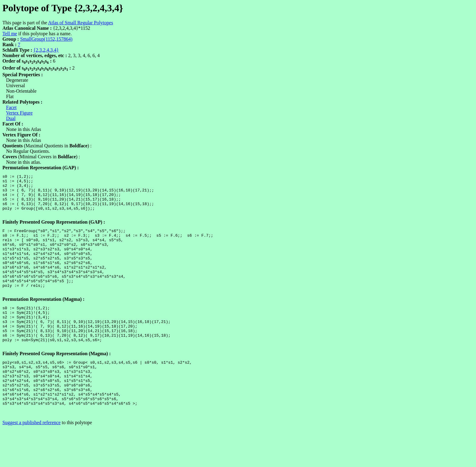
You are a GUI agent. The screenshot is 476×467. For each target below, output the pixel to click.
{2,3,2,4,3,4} (46, 50)
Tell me (10, 34)
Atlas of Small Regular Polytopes (80, 23)
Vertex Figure (19, 113)
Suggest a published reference (31, 462)
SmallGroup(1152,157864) (46, 39)
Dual (11, 118)
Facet (11, 107)
